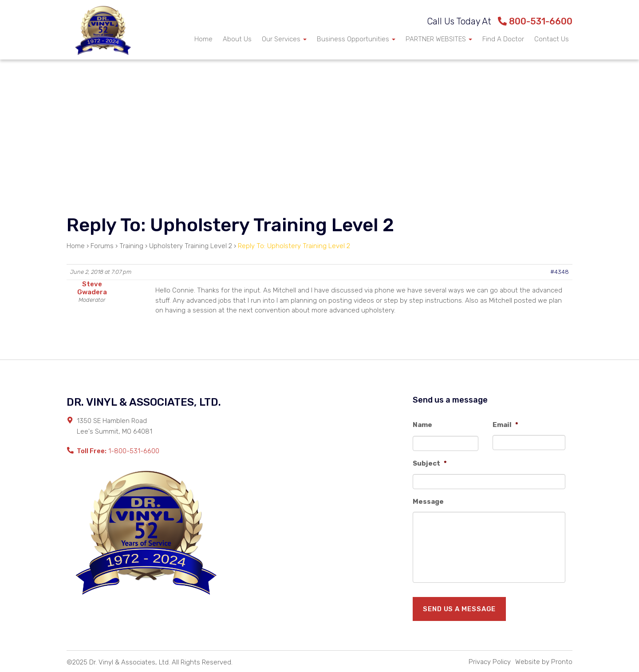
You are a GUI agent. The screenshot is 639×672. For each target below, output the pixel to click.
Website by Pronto (544, 662)
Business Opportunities (356, 39)
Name (422, 425)
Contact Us (552, 39)
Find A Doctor (503, 39)
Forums (102, 246)
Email (505, 425)
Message (428, 502)
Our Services (284, 39)
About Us (237, 39)
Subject (430, 463)
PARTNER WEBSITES (439, 39)
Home (203, 39)
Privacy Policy (490, 662)
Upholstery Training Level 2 (191, 246)
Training (131, 246)
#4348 (560, 272)
